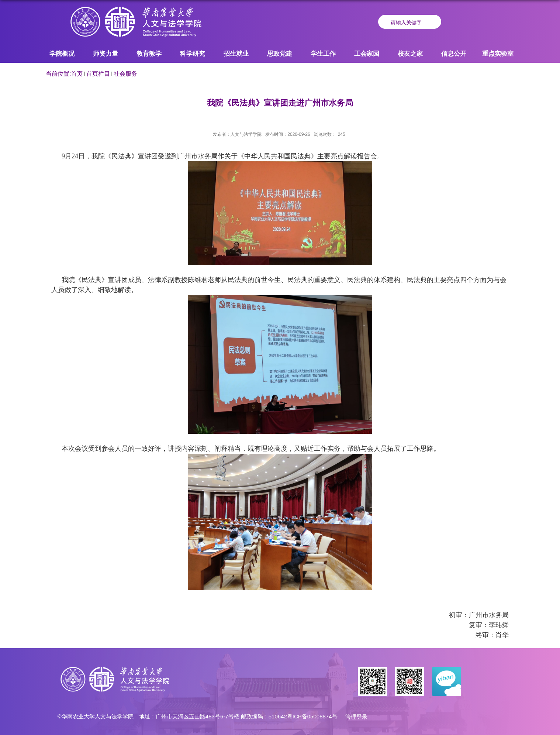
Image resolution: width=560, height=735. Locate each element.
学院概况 (62, 54)
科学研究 (193, 54)
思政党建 (280, 54)
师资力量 (106, 54)
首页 (77, 74)
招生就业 (236, 54)
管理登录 (356, 717)
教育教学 (149, 54)
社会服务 (125, 74)
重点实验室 (498, 54)
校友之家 (410, 54)
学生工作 (323, 54)
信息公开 (454, 54)
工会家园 (367, 54)
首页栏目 (98, 74)
